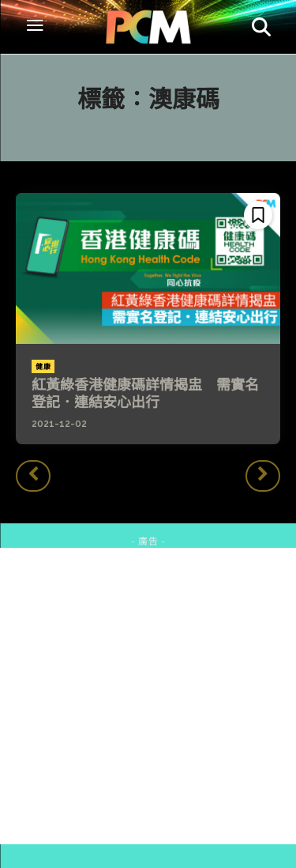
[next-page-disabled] (263, 476)
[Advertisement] (148, 696)
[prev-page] (33, 476)
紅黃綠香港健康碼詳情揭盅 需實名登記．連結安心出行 (145, 393)
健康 (43, 367)
